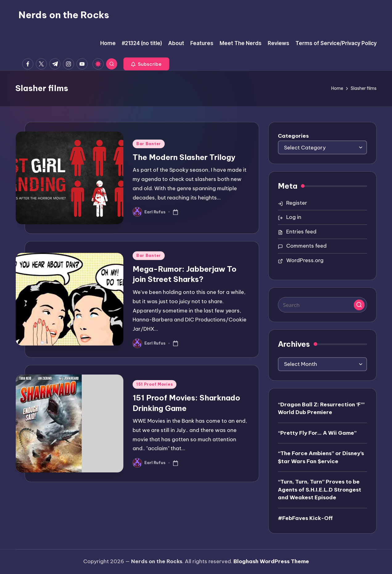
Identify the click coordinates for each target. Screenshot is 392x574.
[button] (146, 64)
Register (297, 203)
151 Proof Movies (155, 384)
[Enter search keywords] (322, 305)
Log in (294, 217)
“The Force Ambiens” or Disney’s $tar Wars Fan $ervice (321, 457)
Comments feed (306, 246)
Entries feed (301, 232)
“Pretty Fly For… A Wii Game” (317, 433)
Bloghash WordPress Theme (271, 561)
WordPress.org (305, 260)
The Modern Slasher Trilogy (184, 157)
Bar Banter (149, 144)
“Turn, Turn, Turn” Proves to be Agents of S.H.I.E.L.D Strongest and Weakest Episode (320, 490)
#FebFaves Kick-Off (305, 518)
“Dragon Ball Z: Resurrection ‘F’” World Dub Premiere (321, 409)
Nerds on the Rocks (64, 15)
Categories (293, 136)
